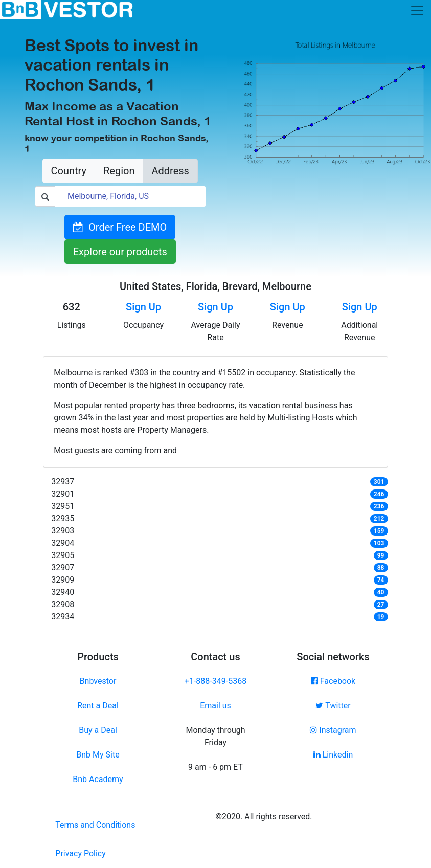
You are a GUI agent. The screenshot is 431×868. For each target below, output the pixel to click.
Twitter (333, 706)
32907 (63, 567)
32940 (63, 592)
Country (69, 171)
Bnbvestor (98, 681)
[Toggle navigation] (417, 10)
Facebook (333, 681)
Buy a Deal (98, 730)
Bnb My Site (98, 755)
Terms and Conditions (95, 825)
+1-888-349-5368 (215, 681)
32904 (63, 543)
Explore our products (120, 252)
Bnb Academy (98, 779)
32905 (63, 555)
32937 (63, 482)
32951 (63, 506)
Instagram (333, 730)
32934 (63, 617)
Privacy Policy (81, 853)
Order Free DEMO (120, 227)
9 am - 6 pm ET (215, 767)
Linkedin (333, 755)
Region (119, 171)
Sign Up (143, 307)
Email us (215, 706)
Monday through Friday (215, 736)
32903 (63, 531)
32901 (63, 494)
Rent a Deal (98, 706)
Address (170, 171)
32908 (63, 604)
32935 (63, 518)
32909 (63, 580)
